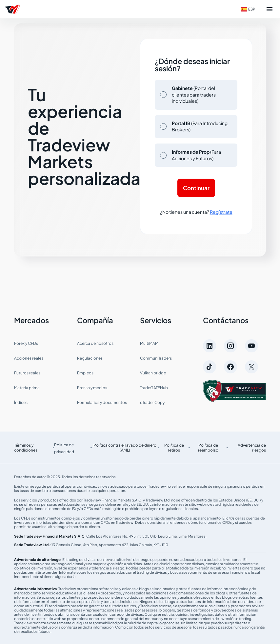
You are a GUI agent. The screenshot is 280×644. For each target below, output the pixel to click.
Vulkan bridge (153, 373)
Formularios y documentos (102, 402)
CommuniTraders (156, 358)
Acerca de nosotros (95, 343)
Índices (21, 402)
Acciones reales (29, 358)
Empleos (85, 373)
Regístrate (221, 212)
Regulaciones (90, 358)
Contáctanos (226, 320)
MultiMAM (149, 343)
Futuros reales (27, 373)
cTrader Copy (152, 402)
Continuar (196, 188)
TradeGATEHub (154, 388)
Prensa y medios (92, 388)
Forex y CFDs (26, 343)
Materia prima (27, 388)
